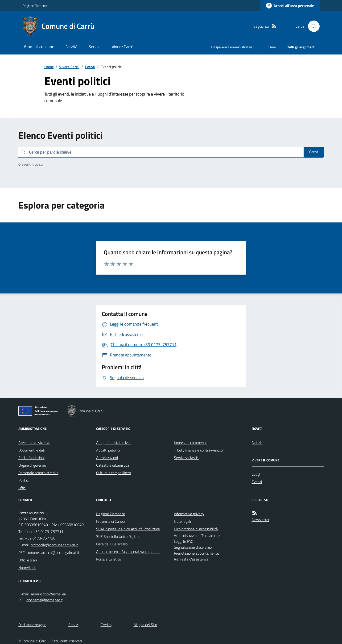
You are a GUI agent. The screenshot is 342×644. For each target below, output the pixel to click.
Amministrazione (39, 47)
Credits (106, 625)
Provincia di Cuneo (110, 521)
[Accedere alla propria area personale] (290, 6)
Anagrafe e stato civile (114, 443)
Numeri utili (27, 568)
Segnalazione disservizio (193, 547)
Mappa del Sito (145, 625)
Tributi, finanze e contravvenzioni (200, 450)
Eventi (90, 67)
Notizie (257, 443)
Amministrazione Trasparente (197, 535)
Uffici (22, 488)
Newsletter (261, 520)
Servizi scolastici (187, 458)
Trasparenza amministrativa (232, 47)
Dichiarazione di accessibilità (196, 529)
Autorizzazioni (107, 458)
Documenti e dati (32, 450)
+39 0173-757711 (48, 531)
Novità (71, 47)
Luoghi (257, 474)
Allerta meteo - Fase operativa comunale (128, 552)
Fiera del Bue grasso (112, 544)
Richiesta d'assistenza (191, 559)
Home (49, 67)
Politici (23, 480)
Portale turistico (109, 559)
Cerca (314, 152)
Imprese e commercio (191, 443)
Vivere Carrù (123, 47)
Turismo (270, 47)
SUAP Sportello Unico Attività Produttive (128, 529)
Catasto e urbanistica (113, 465)
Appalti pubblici (108, 450)
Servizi (95, 47)
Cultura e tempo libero (113, 473)
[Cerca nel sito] (312, 26)
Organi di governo (32, 465)
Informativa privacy (189, 514)
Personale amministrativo (38, 473)
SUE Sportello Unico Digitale (118, 536)
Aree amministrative (34, 443)
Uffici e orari (28, 560)
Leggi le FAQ (184, 541)
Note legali (182, 521)
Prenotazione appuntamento (196, 553)
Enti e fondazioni (31, 458)
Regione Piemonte (35, 6)
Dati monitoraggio (32, 625)
